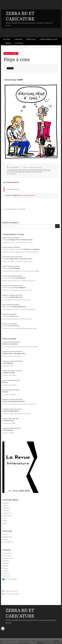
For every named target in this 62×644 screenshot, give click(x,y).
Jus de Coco (14, 316)
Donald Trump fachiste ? (11, 411)
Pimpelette (6, 307)
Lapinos (5, 326)
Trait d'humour (15, 268)
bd (17, 170)
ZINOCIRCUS (6, 508)
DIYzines (5, 534)
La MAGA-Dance (8, 421)
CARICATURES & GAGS (35, 167)
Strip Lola (31, 39)
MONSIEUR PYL (7, 513)
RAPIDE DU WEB (7, 537)
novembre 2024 (7, 553)
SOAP (4, 518)
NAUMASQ (6, 503)
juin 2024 (5, 566)
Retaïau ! (6, 392)
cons (8, 172)
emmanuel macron (34, 171)
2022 (26, 171)
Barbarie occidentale (32, 249)
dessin (12, 172)
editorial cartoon (31, 172)
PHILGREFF (6, 511)
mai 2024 (5, 568)
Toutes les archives (11, 579)
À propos (18, 39)
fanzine (30, 170)
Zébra (4, 240)
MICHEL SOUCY (7, 516)
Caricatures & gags (48, 39)
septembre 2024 (8, 558)
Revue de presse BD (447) (21, 48)
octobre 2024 (7, 556)
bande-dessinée (38, 170)
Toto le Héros (7, 278)
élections (44, 171)
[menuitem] (8, 39)
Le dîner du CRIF (8, 373)
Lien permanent (13, 167)
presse (17, 172)
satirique (22, 172)
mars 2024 (6, 573)
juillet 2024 (6, 563)
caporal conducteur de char (12, 249)
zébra (20, 170)
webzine (13, 170)
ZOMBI (4, 506)
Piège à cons (17, 60)
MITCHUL (5, 540)
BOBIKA (5, 523)
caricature (47, 170)
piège (49, 171)
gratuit (25, 170)
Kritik (8, 43)
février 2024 (6, 576)
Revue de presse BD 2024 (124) (14, 401)
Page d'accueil (37, 48)
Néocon (5, 382)
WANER (5, 521)
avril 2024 (5, 571)
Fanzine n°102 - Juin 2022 (52, 48)
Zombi (5, 268)
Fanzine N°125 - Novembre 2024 (21, 240)
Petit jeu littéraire (16, 297)
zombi (40, 172)
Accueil (7, 39)
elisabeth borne (12, 171)
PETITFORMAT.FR (8, 542)
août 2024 (5, 561)
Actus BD (19, 43)
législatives (21, 171)
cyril (4, 259)
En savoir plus (33, 642)
